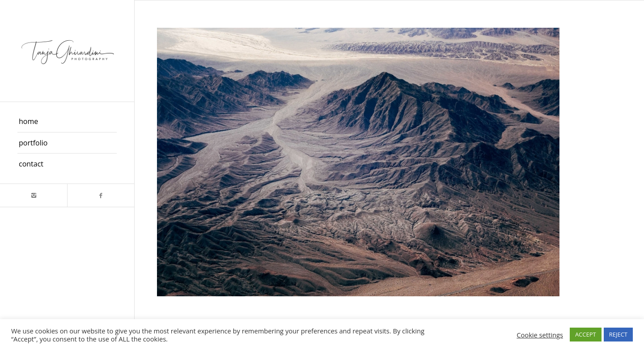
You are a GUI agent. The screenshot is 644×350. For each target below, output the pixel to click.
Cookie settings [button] (540, 335)
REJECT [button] (618, 334)
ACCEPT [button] (586, 334)
